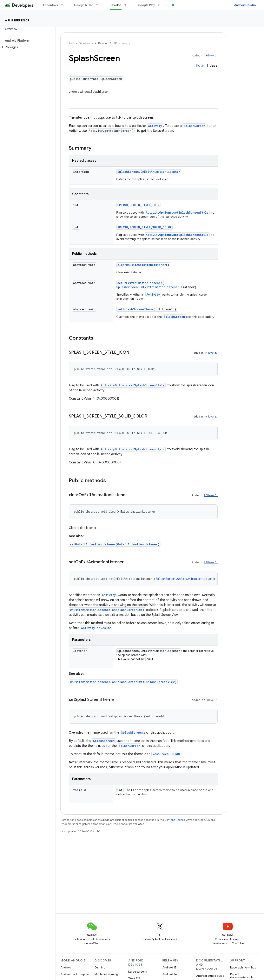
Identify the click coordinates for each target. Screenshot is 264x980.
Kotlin (200, 66)
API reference (17, 20)
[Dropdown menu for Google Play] (160, 5)
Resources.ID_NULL (167, 754)
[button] (27, 47)
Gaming (100, 967)
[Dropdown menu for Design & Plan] (99, 5)
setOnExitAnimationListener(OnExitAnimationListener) (115, 544)
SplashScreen (194, 126)
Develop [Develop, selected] (116, 5)
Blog (179, 5)
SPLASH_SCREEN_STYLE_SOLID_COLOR (144, 227)
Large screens (137, 972)
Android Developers (81, 43)
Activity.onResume (96, 628)
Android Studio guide (210, 976)
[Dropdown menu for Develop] (127, 5)
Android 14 (170, 974)
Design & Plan (84, 5)
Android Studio (245, 5)
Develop (103, 43)
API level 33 (211, 353)
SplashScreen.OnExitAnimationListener (149, 172)
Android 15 (169, 967)
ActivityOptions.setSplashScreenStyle (177, 212)
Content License (175, 820)
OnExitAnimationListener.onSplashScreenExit (107, 610)
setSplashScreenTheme (135, 309)
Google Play (146, 5)
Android (66, 967)
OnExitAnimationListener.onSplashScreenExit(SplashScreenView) (123, 682)
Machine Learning (106, 974)
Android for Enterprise (75, 974)
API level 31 (211, 56)
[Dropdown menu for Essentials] (64, 5)
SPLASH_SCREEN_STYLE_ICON (138, 205)
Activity (155, 126)
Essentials (51, 5)
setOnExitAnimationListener (140, 283)
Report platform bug (243, 967)
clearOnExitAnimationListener (142, 265)
